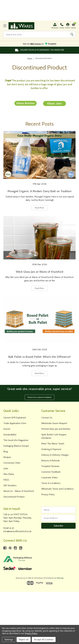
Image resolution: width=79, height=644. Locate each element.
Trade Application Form (15, 423)
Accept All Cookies (44, 639)
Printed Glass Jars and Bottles (56, 429)
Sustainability (10, 435)
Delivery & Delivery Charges (55, 455)
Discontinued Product (14, 497)
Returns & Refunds (50, 461)
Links (6, 468)
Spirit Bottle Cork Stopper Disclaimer (54, 436)
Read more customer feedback (40, 397)
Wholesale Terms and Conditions (57, 489)
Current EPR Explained (15, 418)
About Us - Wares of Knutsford (19, 491)
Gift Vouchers (10, 485)
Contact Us (47, 418)
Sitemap (60, 578)
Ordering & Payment (51, 449)
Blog (6, 451)
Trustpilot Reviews (50, 466)
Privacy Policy (48, 494)
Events (7, 429)
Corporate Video (49, 477)
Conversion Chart (12, 463)
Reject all (24, 639)
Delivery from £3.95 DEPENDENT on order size (39, 50)
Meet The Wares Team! (53, 444)
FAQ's (6, 480)
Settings (9, 639)
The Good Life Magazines (16, 440)
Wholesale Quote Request (54, 423)
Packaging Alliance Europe (16, 446)
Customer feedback (51, 472)
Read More (39, 208)
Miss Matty (9, 474)
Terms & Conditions (51, 483)
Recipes (7, 457)
